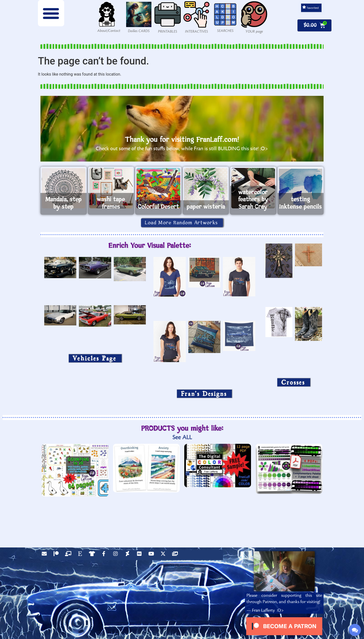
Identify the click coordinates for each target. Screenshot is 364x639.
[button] (51, 13)
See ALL (182, 437)
